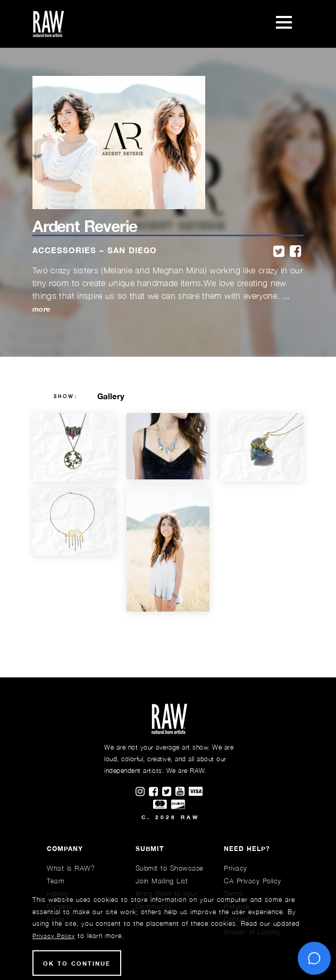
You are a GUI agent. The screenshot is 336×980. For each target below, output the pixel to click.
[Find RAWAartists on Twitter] (169, 792)
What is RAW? (71, 868)
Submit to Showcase (170, 868)
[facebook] (295, 252)
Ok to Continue (77, 963)
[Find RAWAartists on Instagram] (142, 792)
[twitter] (279, 252)
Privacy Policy (54, 936)
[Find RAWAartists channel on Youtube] (182, 792)
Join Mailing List (162, 881)
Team (56, 881)
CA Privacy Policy (253, 881)
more (41, 309)
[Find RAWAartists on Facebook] (156, 792)
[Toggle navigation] (284, 24)
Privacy (236, 868)
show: (66, 397)
